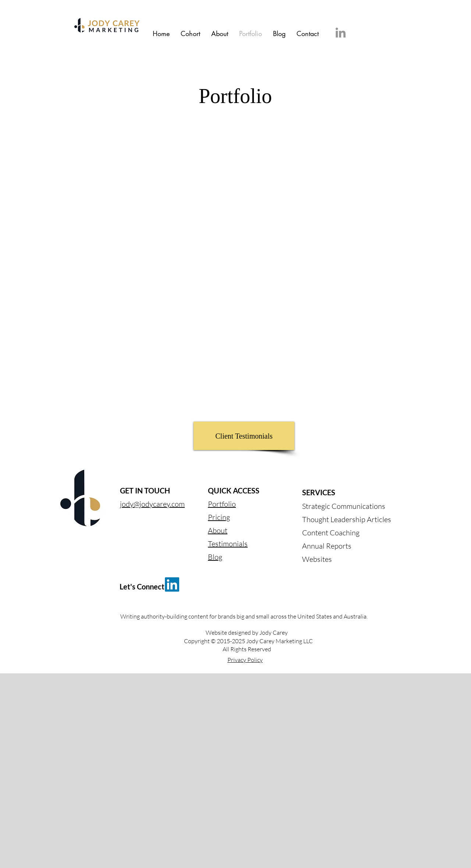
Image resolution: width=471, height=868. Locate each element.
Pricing (219, 517)
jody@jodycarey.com (152, 504)
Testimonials (228, 544)
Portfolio (222, 504)
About (218, 530)
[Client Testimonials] (244, 436)
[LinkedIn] (341, 33)
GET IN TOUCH (145, 490)
